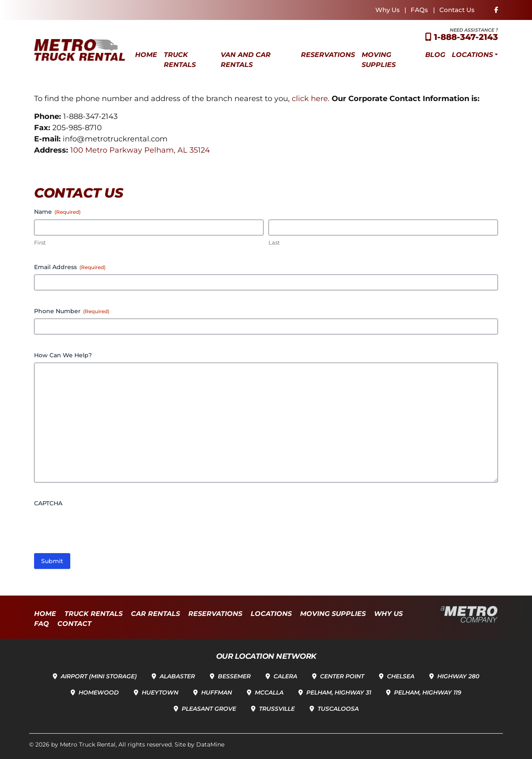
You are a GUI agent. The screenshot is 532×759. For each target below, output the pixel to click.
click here (310, 99)
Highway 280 (458, 676)
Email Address (70, 267)
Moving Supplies (379, 60)
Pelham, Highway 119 (428, 692)
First (40, 242)
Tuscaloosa (338, 709)
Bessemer (234, 676)
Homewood (99, 692)
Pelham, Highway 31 (339, 692)
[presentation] (97, 527)
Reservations (328, 55)
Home (146, 55)
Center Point (342, 676)
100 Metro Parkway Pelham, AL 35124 (140, 150)
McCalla (269, 692)
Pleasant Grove (209, 709)
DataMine (210, 744)
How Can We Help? (63, 355)
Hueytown (160, 692)
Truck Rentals (180, 60)
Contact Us (457, 10)
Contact (74, 624)
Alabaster (177, 676)
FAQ (42, 624)
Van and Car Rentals (246, 60)
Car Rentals (155, 614)
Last (274, 242)
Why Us (388, 10)
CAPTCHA (48, 503)
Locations (472, 55)
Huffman (217, 692)
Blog (435, 55)
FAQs (419, 10)
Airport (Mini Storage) (99, 676)
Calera (285, 676)
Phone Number (72, 311)
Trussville (277, 709)
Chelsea (401, 676)
